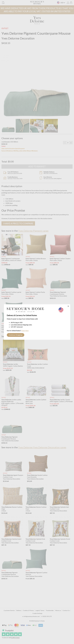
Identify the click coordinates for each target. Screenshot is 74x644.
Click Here (25, 331)
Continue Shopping (16, 335)
